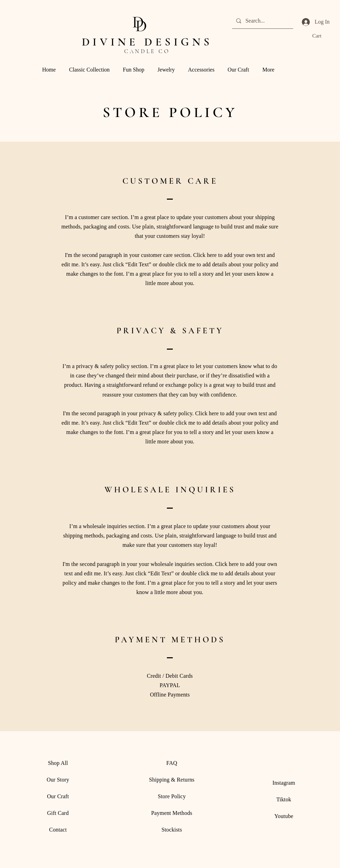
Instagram (284, 783)
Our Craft (58, 796)
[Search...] (262, 21)
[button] (322, 36)
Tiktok (284, 799)
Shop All (58, 763)
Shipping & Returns (172, 780)
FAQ (172, 763)
